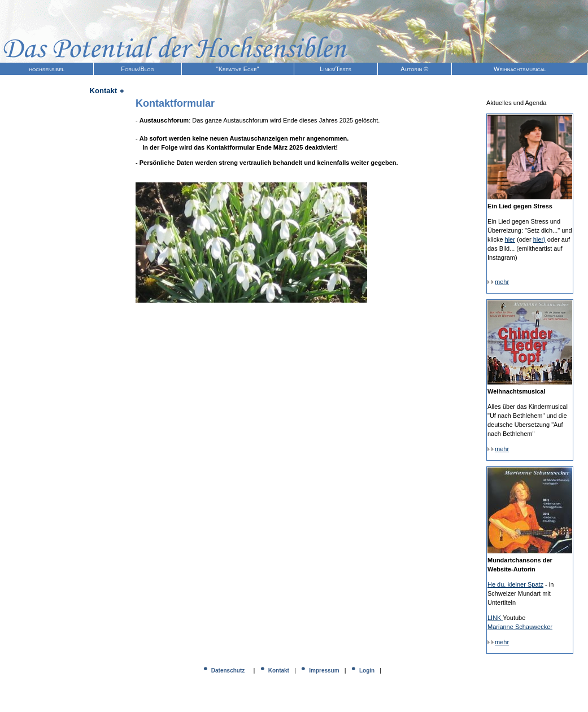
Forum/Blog (137, 69)
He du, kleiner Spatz (515, 584)
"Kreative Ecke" (238, 69)
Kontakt (279, 670)
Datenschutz (228, 670)
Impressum (324, 670)
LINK (495, 618)
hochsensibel (47, 69)
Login (367, 670)
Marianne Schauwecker (520, 627)
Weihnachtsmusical (520, 69)
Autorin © (414, 69)
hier (510, 239)
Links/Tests (335, 69)
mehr (498, 282)
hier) (539, 239)
